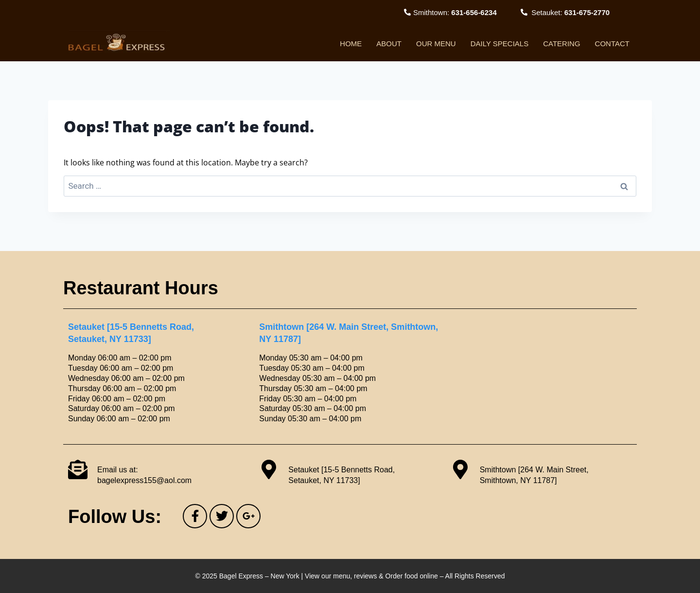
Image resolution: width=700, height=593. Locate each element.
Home (351, 44)
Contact (612, 44)
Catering (561, 44)
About (389, 44)
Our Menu (436, 44)
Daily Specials (500, 44)
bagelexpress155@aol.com (144, 480)
